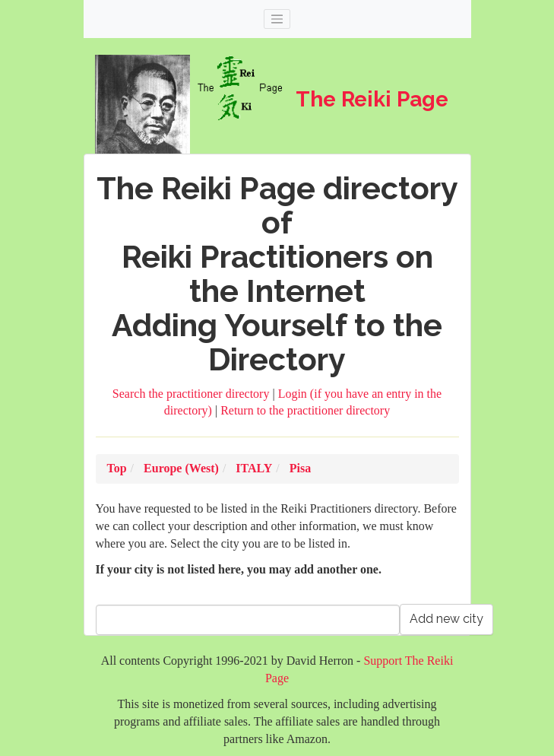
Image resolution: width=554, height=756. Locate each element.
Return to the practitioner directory (305, 410)
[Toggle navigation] (277, 19)
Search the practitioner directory (193, 394)
